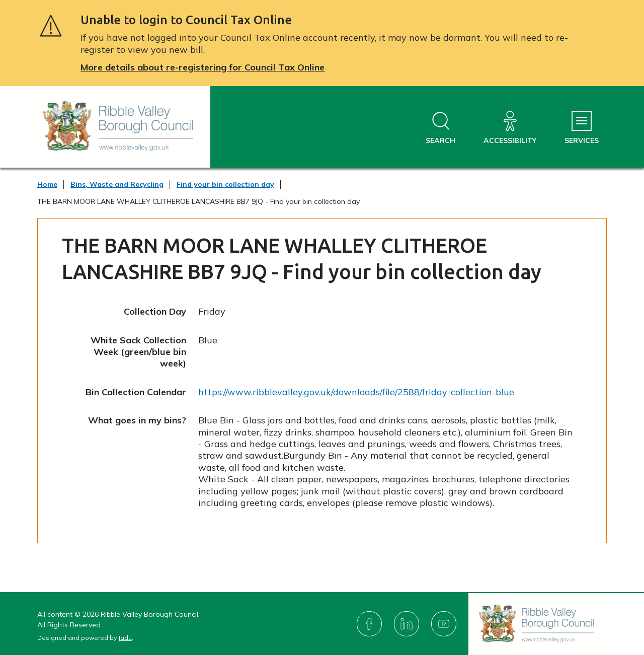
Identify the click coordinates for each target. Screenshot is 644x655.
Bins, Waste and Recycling (117, 184)
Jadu (125, 638)
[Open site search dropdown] (440, 128)
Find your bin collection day (225, 184)
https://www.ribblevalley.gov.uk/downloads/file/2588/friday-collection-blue (356, 392)
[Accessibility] (510, 128)
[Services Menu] (582, 128)
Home (47, 184)
